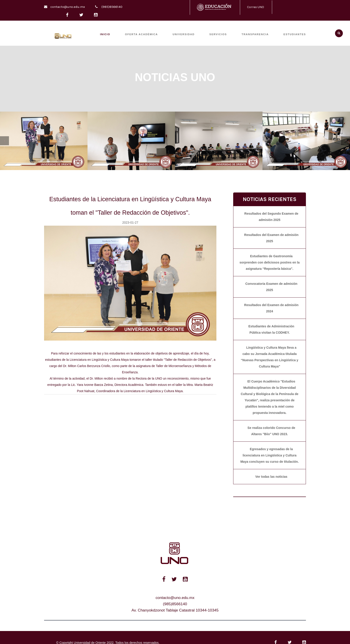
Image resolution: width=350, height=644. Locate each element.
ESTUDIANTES (295, 34)
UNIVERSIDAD (184, 34)
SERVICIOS (218, 34)
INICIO (105, 34)
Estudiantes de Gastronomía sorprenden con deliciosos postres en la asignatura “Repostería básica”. (269, 262)
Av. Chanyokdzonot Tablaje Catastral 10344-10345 (175, 610)
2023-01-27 (130, 223)
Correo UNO (256, 7)
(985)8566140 (112, 7)
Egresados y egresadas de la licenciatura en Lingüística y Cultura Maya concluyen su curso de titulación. (270, 455)
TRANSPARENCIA (255, 34)
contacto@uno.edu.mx (68, 7)
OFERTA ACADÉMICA (142, 34)
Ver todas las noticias (271, 477)
